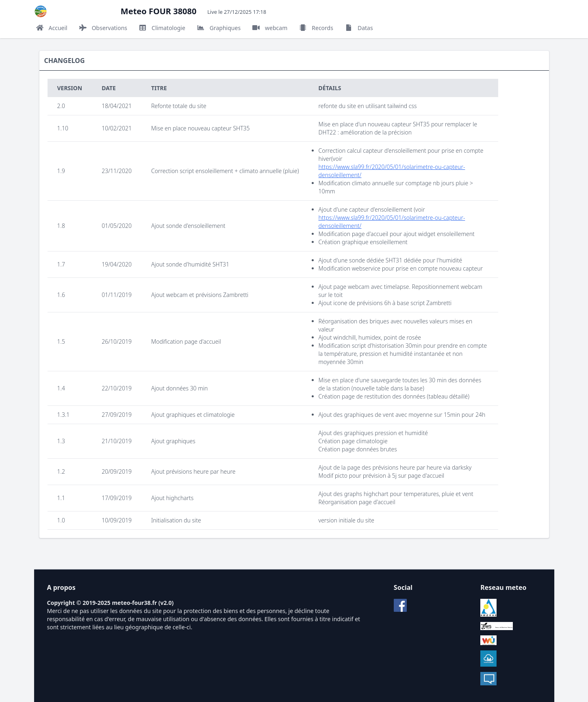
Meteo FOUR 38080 (159, 11)
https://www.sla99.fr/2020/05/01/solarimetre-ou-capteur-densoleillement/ (392, 171)
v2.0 (166, 603)
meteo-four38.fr (134, 603)
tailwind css (402, 106)
